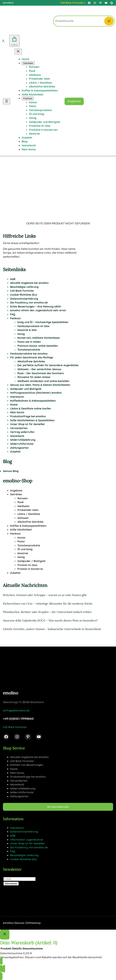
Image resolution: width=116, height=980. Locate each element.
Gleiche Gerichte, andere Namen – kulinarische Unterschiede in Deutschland (52, 629)
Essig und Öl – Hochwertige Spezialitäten (43, 322)
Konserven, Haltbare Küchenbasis (39, 338)
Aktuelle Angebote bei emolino (29, 283)
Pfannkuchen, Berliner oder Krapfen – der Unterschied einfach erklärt (47, 612)
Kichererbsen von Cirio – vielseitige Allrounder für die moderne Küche (48, 604)
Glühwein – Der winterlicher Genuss (39, 369)
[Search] (109, 21)
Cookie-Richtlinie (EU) (24, 295)
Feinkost (15, 318)
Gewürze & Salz (27, 330)
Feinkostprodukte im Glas (33, 326)
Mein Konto (17, 412)
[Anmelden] (3, 41)
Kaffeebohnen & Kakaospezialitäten (33, 401)
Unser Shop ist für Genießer (28, 424)
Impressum (17, 397)
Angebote (74, 101)
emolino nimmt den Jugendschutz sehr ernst (38, 310)
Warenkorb (17, 436)
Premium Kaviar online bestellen (38, 346)
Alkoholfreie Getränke (31, 361)
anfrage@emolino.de (16, 711)
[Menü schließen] (18, 52)
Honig (21, 334)
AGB (13, 279)
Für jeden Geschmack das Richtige (32, 357)
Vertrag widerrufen (22, 432)
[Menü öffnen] (7, 101)
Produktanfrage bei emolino (28, 416)
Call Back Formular (72, 3)
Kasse (14, 405)
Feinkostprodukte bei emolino (29, 354)
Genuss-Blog (11, 471)
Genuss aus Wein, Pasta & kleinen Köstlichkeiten (40, 385)
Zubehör (15, 452)
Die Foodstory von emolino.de (29, 303)
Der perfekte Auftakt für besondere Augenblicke (48, 365)
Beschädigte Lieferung (24, 287)
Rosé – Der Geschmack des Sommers (41, 373)
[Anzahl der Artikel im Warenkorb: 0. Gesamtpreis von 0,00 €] (14, 41)
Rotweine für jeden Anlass (34, 377)
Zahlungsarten (19, 448)
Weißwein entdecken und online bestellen (43, 381)
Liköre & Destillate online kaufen (31, 409)
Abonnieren (11, 884)
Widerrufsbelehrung (23, 440)
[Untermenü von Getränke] (28, 63)
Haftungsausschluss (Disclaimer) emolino (36, 393)
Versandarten (19, 428)
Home (25, 59)
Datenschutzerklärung (24, 299)
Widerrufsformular (22, 444)
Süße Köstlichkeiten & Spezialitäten (32, 420)
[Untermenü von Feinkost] (28, 98)
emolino (11, 693)
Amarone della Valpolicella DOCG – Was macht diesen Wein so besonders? (50, 620)
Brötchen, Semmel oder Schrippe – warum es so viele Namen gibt (45, 595)
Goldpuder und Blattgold (26, 389)
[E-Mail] (19, 879)
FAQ (13, 314)
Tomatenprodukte (29, 350)
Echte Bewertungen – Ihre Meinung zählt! (36, 307)
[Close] (5, 935)
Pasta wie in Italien (29, 342)
